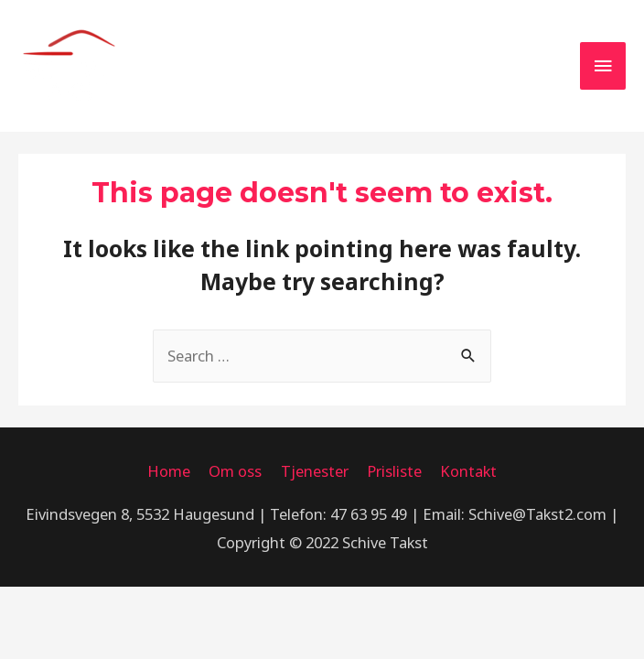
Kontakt (468, 471)
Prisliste (394, 471)
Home (169, 471)
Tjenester (315, 471)
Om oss (235, 471)
